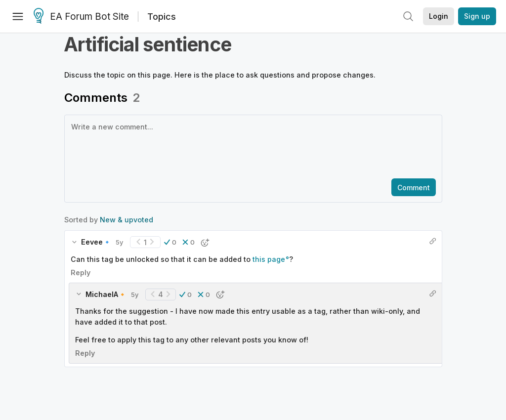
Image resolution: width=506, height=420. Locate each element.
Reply (81, 228)
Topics (162, 17)
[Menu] (18, 16)
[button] (170, 198)
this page (269, 215)
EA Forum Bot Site (81, 17)
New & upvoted (126, 175)
